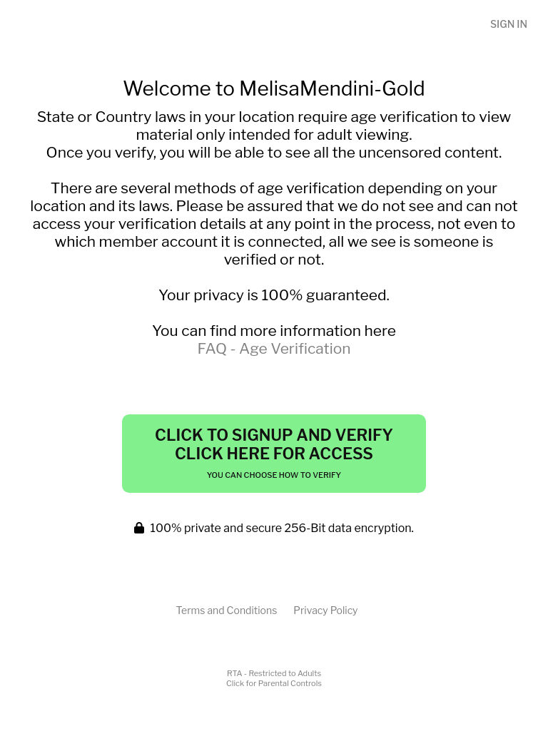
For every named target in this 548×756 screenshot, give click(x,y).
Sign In (509, 24)
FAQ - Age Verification (274, 348)
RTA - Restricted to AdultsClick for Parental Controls (274, 678)
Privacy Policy (325, 610)
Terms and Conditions (226, 610)
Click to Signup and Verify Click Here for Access (274, 453)
